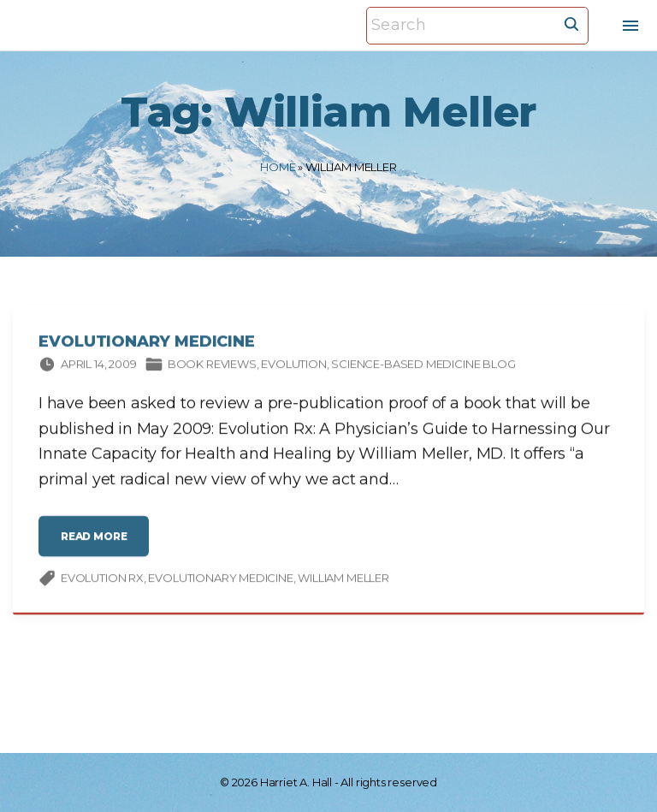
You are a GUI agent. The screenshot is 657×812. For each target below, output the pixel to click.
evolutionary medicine (220, 579)
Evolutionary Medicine (147, 343)
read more (98, 544)
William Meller (343, 579)
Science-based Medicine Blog (423, 365)
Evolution (293, 365)
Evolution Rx (102, 579)
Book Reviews (212, 365)
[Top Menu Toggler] (630, 26)
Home (278, 167)
